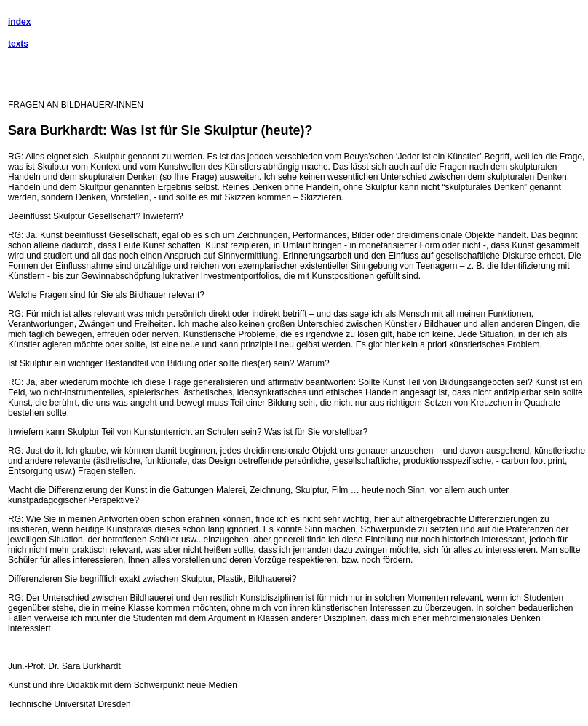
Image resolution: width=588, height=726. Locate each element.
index (19, 22)
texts (18, 44)
